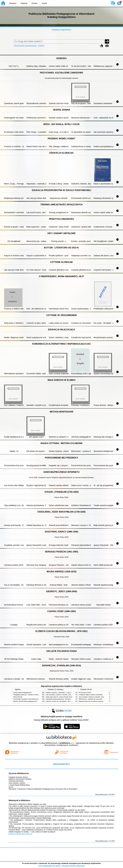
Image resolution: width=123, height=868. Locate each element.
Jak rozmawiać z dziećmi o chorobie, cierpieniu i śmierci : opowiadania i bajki (69, 695)
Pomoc (35, 3)
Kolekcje (41, 46)
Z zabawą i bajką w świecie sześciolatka (91, 695)
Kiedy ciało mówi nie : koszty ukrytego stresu (59, 697)
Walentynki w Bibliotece (19, 800)
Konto (44, 3)
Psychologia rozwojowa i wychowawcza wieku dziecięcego (31, 699)
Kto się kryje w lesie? (85, 693)
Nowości (13, 3)
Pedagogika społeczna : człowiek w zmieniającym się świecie (31, 695)
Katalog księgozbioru (61, 30)
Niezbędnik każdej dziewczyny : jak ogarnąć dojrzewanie (63, 699)
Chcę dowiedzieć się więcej (49, 866)
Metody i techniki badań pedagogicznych (25, 701)
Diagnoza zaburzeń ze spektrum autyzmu (91, 701)
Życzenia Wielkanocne (19, 773)
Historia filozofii (18, 697)
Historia (24, 3)
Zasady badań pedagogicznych (22, 693)
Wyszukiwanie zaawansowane (25, 46)
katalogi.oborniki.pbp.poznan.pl (20, 834)
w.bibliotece (66, 743)
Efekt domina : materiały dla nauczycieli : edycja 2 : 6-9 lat (96, 699)
